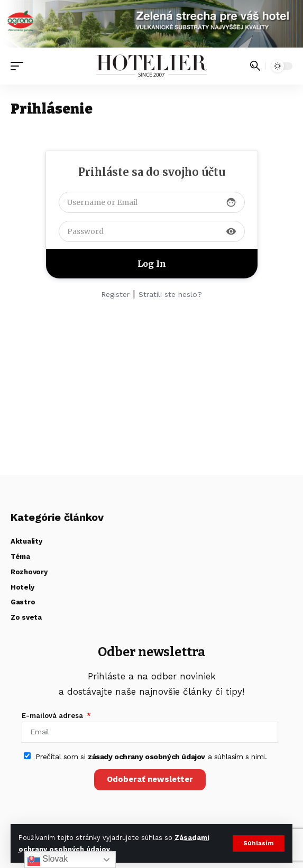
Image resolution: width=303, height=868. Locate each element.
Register (115, 294)
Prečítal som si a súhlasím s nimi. (151, 757)
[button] (259, 843)
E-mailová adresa (53, 716)
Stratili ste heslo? (170, 294)
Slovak (48, 860)
